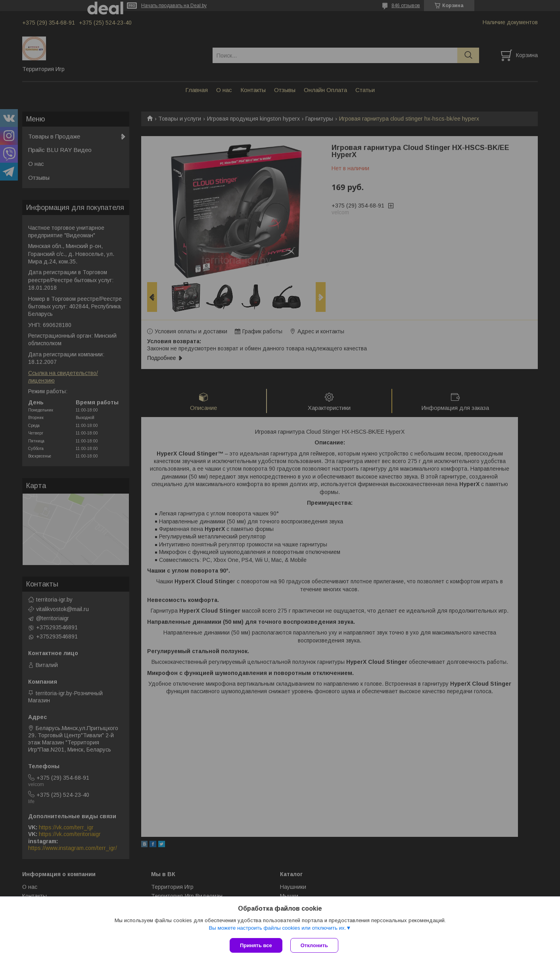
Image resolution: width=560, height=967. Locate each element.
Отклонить (314, 945)
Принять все (256, 945)
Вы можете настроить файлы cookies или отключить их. (277, 928)
